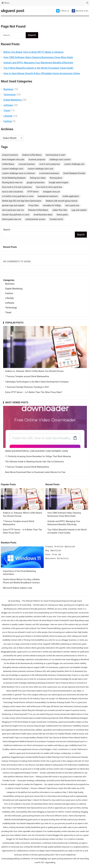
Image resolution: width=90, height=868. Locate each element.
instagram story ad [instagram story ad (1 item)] (51, 192)
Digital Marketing (12, 100)
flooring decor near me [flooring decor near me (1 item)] (12, 182)
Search (7, 230)
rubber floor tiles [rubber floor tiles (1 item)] (60, 210)
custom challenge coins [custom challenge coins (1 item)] (13, 169)
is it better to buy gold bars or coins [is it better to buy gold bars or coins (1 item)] (18, 196)
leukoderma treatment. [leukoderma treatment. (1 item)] (48, 196)
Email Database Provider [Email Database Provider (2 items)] (74, 173)
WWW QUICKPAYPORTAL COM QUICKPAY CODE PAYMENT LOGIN (36, 451)
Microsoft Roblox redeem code (17, 588)
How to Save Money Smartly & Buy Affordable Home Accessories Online (42, 73)
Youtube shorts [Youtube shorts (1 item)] (56, 219)
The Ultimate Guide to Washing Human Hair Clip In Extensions (34, 462)
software (8, 105)
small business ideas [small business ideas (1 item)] (43, 215)
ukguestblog (50, 862)
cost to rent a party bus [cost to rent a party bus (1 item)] (49, 164)
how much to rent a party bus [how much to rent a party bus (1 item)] (49, 187)
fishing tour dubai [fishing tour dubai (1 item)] (38, 178)
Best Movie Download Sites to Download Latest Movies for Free (35, 472)
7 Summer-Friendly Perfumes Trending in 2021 (27, 387)
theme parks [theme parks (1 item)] (62, 215)
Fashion (8, 121)
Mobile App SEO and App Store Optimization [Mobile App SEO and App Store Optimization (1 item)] (22, 201)
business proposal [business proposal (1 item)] (37, 160)
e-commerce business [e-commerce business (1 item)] (49, 173)
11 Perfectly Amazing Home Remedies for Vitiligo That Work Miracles (38, 456)
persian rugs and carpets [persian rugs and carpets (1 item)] (13, 205)
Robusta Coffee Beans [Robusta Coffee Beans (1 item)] (38, 210)
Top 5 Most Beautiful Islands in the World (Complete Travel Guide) (38, 68)
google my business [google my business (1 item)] (36, 182)
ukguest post (12, 11)
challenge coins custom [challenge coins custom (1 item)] (60, 160)
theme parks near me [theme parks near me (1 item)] (12, 219)
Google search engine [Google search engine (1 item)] (59, 182)
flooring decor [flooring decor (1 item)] (56, 178)
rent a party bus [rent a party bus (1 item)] (72, 205)
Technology (10, 94)
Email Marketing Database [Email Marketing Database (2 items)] (14, 178)
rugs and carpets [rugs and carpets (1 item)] (79, 210)
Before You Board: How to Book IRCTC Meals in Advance (33, 52)
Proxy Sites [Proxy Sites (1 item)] (33, 205)
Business (8, 89)
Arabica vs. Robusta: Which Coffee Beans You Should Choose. (35, 371)
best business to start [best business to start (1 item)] (56, 155)
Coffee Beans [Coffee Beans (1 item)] (8, 164)
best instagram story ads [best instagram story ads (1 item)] (13, 160)
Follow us (62, 11)
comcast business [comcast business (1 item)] (27, 164)
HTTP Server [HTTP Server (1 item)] (33, 192)
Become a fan (80, 11)
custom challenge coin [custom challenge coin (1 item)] (74, 164)
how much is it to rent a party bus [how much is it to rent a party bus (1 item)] (17, 187)
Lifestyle (8, 116)
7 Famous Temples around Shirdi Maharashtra (27, 376)
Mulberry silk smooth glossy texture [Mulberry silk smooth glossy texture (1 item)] (62, 201)
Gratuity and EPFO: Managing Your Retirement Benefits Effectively (38, 63)
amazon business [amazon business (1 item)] (10, 155)
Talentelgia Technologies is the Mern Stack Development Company (37, 382)
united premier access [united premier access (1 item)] (35, 219)
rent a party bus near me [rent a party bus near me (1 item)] (13, 210)
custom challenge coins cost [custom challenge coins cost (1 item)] (40, 169)
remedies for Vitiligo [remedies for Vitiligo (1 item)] (52, 205)
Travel (7, 110)
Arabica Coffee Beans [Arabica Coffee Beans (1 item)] (32, 155)
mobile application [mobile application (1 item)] (71, 196)
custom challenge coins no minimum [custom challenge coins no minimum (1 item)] (18, 173)
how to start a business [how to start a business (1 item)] (12, 192)
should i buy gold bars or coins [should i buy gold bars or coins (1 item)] (16, 215)
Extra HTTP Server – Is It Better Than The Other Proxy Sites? (34, 392)
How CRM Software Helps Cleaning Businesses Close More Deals (38, 57)
